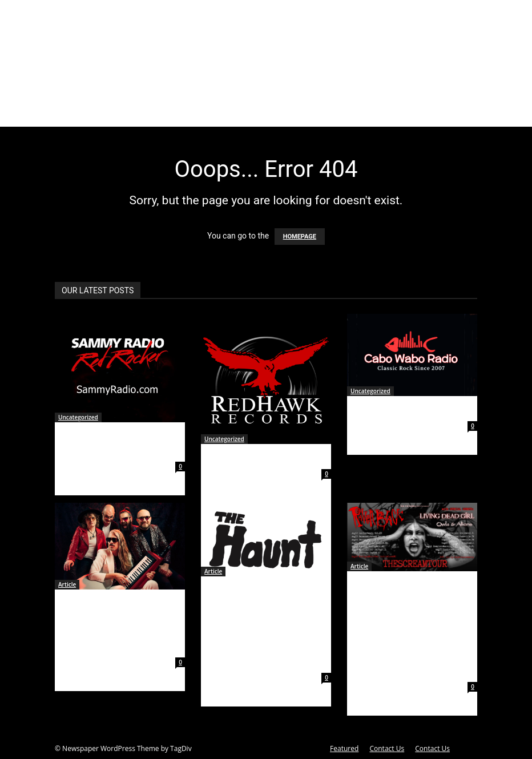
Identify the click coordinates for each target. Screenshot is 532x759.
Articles (145, 113)
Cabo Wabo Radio (394, 410)
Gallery (255, 113)
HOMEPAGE (300, 237)
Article (67, 584)
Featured (344, 748)
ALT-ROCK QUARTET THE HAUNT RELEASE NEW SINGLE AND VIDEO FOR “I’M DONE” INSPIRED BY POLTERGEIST (261, 626)
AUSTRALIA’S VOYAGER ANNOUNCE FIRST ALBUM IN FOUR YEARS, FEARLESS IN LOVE (120, 625)
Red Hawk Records (251, 458)
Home (70, 113)
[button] (464, 113)
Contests (371, 113)
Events (190, 113)
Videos (290, 113)
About (100, 113)
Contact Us (387, 748)
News (221, 113)
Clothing (328, 113)
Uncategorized (78, 417)
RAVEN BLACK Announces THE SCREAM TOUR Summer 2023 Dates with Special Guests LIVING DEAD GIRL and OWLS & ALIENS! (411, 628)
